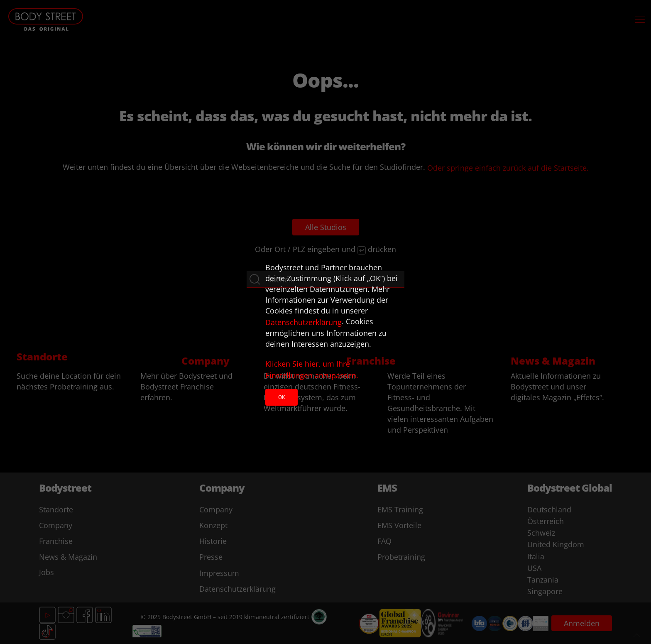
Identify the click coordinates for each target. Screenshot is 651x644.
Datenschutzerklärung (303, 322)
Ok (281, 397)
